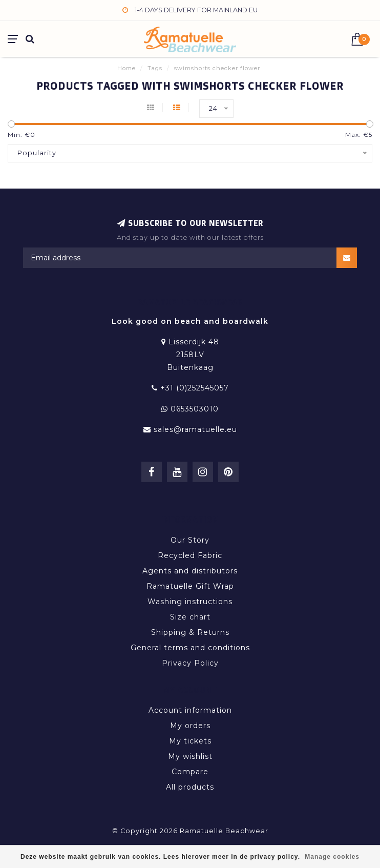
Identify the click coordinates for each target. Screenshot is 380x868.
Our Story (190, 540)
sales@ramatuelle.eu (195, 429)
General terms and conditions (190, 648)
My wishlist (190, 756)
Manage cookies (332, 857)
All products (190, 787)
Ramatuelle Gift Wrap (190, 586)
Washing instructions (190, 602)
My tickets (190, 741)
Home (126, 68)
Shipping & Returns (190, 632)
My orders (190, 726)
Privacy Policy (190, 663)
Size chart (190, 617)
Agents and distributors (190, 571)
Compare (190, 772)
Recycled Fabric (190, 555)
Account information (190, 710)
